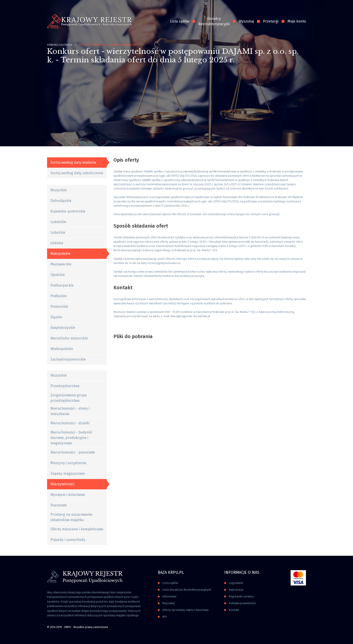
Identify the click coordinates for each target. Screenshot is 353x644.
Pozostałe (59, 505)
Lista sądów (180, 21)
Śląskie (56, 317)
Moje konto (297, 21)
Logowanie (236, 583)
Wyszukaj (246, 21)
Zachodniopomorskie (68, 359)
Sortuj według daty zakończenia (77, 173)
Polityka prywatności (242, 603)
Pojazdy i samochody (68, 540)
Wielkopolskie (62, 349)
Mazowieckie (61, 264)
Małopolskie (60, 254)
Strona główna (60, 45)
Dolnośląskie (61, 201)
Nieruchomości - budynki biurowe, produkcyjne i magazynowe (71, 438)
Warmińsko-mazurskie (69, 338)
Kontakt (234, 610)
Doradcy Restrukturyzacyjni (214, 21)
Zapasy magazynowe (68, 473)
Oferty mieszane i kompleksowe (77, 529)
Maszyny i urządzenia (68, 463)
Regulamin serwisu (241, 596)
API (165, 617)
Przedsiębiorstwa (65, 386)
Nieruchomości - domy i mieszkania (70, 411)
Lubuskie (58, 232)
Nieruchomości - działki (70, 423)
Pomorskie (59, 306)
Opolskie (58, 275)
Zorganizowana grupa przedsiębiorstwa (69, 398)
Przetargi (271, 21)
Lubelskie (58, 222)
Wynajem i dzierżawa (68, 495)
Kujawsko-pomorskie (68, 211)
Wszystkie (59, 190)
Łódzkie (57, 243)
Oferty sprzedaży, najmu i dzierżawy (185, 610)
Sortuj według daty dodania (73, 162)
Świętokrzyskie (63, 328)
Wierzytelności (62, 484)
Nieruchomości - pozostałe (73, 452)
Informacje (169, 596)
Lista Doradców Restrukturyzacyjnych (187, 590)
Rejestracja (236, 590)
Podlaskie (59, 296)
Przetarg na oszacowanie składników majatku (71, 517)
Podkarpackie (62, 285)
